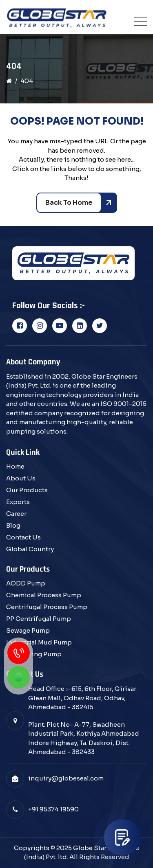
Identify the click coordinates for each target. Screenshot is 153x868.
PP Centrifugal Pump (39, 619)
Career (16, 514)
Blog (13, 525)
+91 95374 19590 (53, 809)
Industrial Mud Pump (39, 642)
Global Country (30, 549)
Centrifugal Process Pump (47, 607)
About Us (21, 478)
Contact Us (23, 537)
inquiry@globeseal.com (66, 778)
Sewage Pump (28, 630)
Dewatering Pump (34, 654)
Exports (18, 502)
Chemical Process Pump (44, 595)
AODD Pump (26, 583)
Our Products (27, 490)
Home (15, 466)
